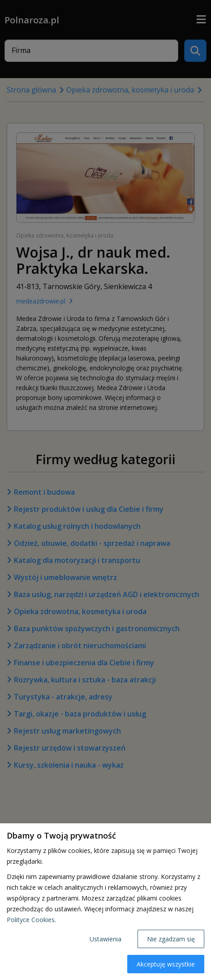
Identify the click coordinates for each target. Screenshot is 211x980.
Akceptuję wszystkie (166, 964)
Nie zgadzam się (171, 939)
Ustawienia (105, 939)
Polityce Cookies (31, 920)
